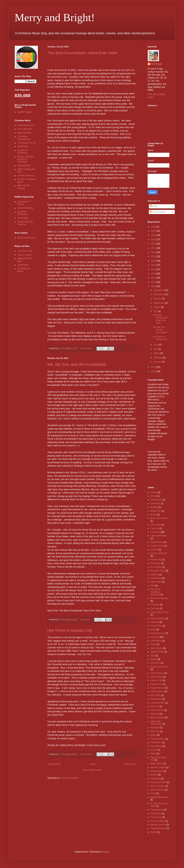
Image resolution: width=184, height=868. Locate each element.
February (158, 358)
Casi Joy (154, 528)
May (156, 349)
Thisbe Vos (156, 814)
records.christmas (26, 176)
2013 (154, 282)
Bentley (154, 507)
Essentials (155, 578)
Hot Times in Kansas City (70, 630)
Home (93, 764)
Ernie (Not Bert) (25, 129)
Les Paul (155, 706)
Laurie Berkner (157, 703)
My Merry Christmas (22, 213)
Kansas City (156, 680)
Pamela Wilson (158, 739)
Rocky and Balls (158, 782)
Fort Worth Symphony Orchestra (155, 592)
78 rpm (154, 492)
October (158, 299)
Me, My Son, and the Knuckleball (77, 364)
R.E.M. (154, 750)
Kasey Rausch (157, 688)
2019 (154, 256)
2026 (154, 227)
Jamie (153, 644)
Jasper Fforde (157, 652)
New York (155, 731)
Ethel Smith (156, 582)
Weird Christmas (25, 208)
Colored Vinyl (157, 542)
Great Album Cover (160, 612)
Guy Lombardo (157, 618)
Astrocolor (155, 503)
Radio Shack (156, 764)
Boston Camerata (159, 518)
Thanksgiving (157, 810)
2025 (154, 231)
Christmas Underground (24, 138)
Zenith (153, 832)
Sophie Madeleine (159, 797)
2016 (154, 269)
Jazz (153, 656)
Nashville (155, 728)
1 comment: (85, 620)
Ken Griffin (155, 695)
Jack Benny (156, 641)
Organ (153, 735)
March (157, 353)
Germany (155, 608)
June (156, 345)
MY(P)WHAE (24, 166)
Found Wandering (159, 598)
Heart (153, 630)
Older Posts (130, 764)
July (156, 311)
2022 (154, 244)
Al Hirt (153, 496)
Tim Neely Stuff (25, 251)
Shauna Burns (157, 790)
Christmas (155, 532)
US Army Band (157, 821)
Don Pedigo (156, 567)
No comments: (86, 348)
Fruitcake (155, 605)
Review (154, 775)
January (158, 362)
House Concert (158, 633)
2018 (154, 261)
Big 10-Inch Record (27, 238)
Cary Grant (156, 525)
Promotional (156, 746)
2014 (154, 278)
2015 (154, 274)
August (157, 307)
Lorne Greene (157, 710)
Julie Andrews (157, 673)
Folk (152, 586)
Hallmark (155, 622)
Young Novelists (158, 828)
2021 (154, 248)
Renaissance (157, 771)
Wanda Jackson (158, 825)
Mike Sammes (157, 718)
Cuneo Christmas (159, 553)
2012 (154, 286)
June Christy (156, 677)
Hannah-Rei (156, 626)
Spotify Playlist (24, 112)
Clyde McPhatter (158, 536)
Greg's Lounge (24, 255)
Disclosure (155, 563)
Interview (155, 637)
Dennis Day (156, 560)
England (154, 575)
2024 (154, 235)
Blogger (105, 852)
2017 (154, 265)
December (159, 290)
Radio (153, 754)
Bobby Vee (156, 511)
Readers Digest (158, 767)
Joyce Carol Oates (159, 667)
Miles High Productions (156, 723)
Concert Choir (157, 546)
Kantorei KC (156, 684)
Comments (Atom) (70, 778)
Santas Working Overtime (25, 223)
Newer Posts (54, 764)
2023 (154, 240)
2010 (154, 371)
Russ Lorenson (158, 786)
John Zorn (155, 663)
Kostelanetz (156, 699)
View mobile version (92, 770)
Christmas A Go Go (27, 143)
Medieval (155, 714)
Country (154, 550)
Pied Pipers (156, 742)
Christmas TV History (24, 203)
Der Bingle (157, 64)
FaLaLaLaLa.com (26, 125)
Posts (154, 206)
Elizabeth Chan (158, 571)
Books (153, 515)
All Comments (158, 212)
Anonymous (156, 500)
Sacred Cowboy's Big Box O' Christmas (26, 159)
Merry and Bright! (55, 17)
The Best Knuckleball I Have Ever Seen (82, 53)
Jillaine (154, 659)
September (159, 303)
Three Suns (156, 817)
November (159, 294)
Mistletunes (23, 146)
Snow (153, 793)
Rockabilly (155, 779)
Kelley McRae (157, 691)
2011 (154, 367)
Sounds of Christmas (22, 152)
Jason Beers (156, 648)
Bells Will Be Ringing (23, 187)
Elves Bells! (23, 218)
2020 (154, 252)
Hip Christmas (24, 133)
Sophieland (23, 265)
